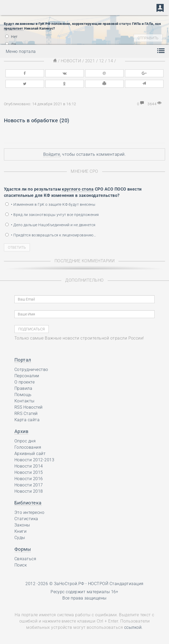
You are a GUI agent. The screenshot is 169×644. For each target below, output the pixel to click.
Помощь (23, 395)
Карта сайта (27, 420)
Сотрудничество (31, 370)
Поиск (21, 565)
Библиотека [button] (28, 503)
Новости (71, 61)
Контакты (24, 401)
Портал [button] (23, 360)
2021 (90, 61)
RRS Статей (26, 413)
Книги (20, 531)
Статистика (26, 519)
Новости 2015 (29, 472)
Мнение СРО (84, 171)
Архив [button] (21, 431)
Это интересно (29, 512)
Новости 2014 (29, 466)
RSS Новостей (29, 407)
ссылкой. (133, 627)
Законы (22, 525)
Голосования (28, 447)
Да (11, 44)
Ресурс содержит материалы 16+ (84, 592)
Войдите (52, 154)
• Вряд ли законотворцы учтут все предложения (52, 215)
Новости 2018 (29, 491)
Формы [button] (23, 549)
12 (102, 61)
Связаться (25, 559)
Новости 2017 (29, 485)
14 (110, 61)
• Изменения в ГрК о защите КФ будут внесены (50, 204)
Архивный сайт (30, 454)
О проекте (24, 382)
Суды (20, 538)
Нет (12, 37)
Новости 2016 (29, 479)
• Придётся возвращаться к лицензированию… (51, 235)
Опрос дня (25, 441)
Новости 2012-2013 (34, 460)
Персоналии (27, 376)
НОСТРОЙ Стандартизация (116, 584)
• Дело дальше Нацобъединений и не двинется (50, 225)
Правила (23, 388)
